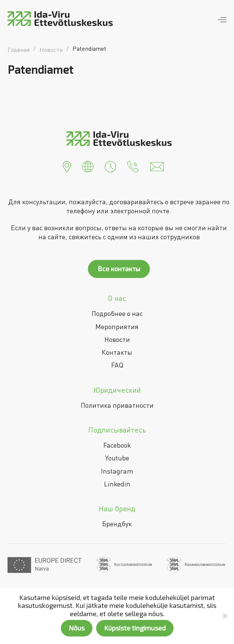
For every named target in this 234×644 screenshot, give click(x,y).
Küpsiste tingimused (135, 628)
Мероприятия (117, 327)
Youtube (117, 458)
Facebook (117, 445)
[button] (67, 166)
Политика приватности (117, 405)
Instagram (117, 471)
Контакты (117, 352)
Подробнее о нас (117, 313)
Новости (117, 339)
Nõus (77, 628)
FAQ (117, 365)
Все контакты (119, 269)
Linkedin (117, 484)
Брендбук (117, 524)
